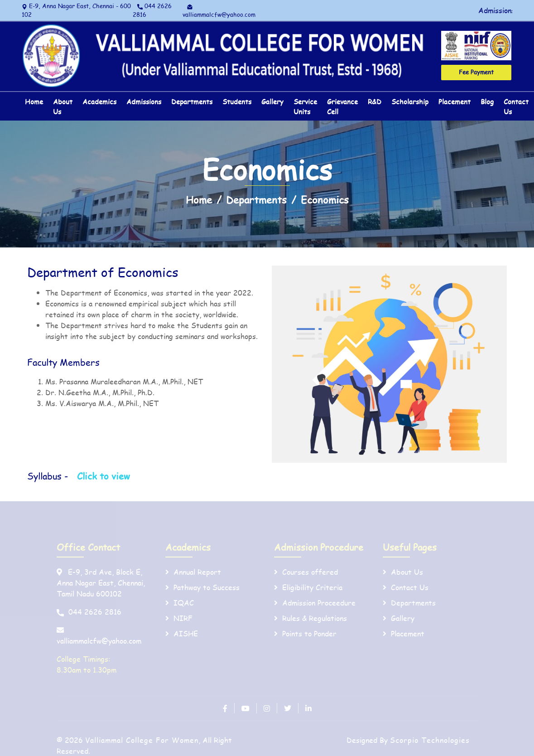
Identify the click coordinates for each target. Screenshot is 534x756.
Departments (192, 102)
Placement (455, 102)
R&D (375, 102)
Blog (487, 102)
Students (237, 102)
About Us (63, 107)
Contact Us (516, 107)
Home (34, 102)
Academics (99, 102)
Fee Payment (476, 72)
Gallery (272, 102)
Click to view (103, 476)
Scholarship (410, 102)
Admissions (144, 102)
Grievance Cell (342, 107)
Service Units (305, 107)
